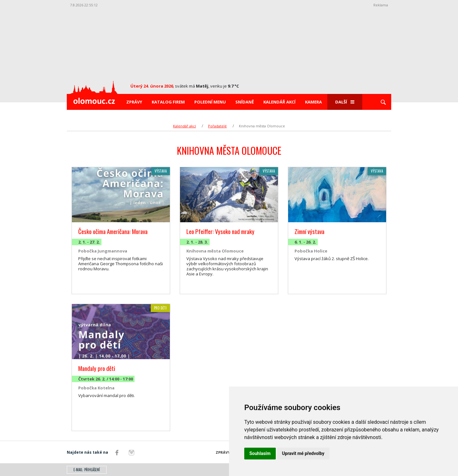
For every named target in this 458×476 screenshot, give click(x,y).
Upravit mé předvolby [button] (303, 453)
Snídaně (245, 102)
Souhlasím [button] (260, 453)
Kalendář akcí (279, 102)
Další (345, 102)
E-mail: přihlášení (87, 470)
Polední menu (210, 102)
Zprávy (134, 102)
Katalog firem (168, 102)
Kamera (313, 102)
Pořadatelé (217, 126)
